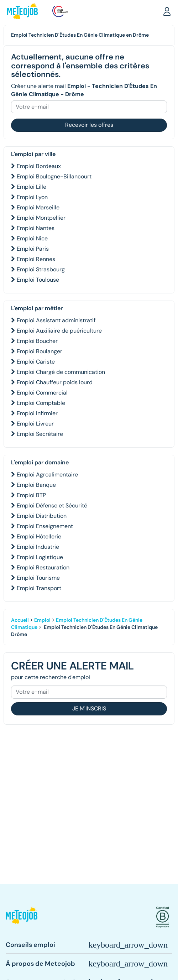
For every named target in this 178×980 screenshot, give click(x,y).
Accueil (20, 620)
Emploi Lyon (32, 197)
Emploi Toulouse (38, 280)
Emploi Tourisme (38, 578)
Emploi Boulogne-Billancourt (54, 176)
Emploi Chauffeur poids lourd (55, 382)
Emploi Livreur (35, 424)
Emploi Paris (33, 249)
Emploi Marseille (38, 207)
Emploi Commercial (42, 393)
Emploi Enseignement (45, 526)
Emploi (42, 620)
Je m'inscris (89, 708)
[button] (167, 11)
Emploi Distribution (42, 516)
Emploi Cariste (36, 362)
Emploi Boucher (37, 341)
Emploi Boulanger (40, 351)
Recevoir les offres (89, 125)
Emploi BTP (31, 495)
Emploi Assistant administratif (56, 320)
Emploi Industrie (38, 547)
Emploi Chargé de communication (61, 372)
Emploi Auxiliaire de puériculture (59, 331)
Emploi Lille (32, 187)
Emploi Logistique (40, 557)
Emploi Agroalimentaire (47, 475)
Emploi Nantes (36, 228)
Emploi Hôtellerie (39, 536)
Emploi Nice (32, 238)
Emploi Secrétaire (40, 434)
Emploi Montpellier (41, 218)
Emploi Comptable (41, 403)
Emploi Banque (36, 485)
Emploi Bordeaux (39, 166)
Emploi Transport (39, 588)
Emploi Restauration (43, 567)
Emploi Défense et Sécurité (52, 505)
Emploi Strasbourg (41, 269)
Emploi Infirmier (37, 413)
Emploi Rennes (36, 259)
